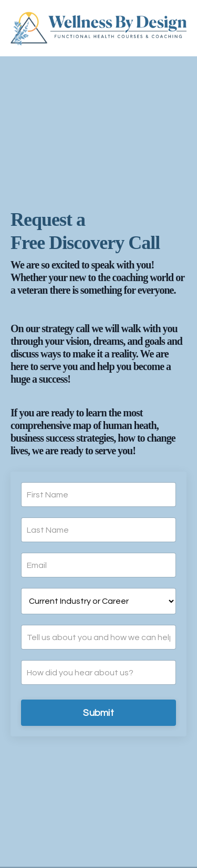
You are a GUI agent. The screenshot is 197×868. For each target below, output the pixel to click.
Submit (98, 713)
